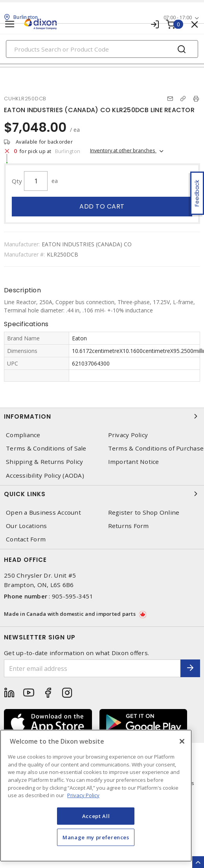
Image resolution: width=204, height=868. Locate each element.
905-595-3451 (73, 596)
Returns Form (129, 526)
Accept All (96, 816)
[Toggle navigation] (10, 24)
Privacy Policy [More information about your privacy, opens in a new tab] (83, 795)
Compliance (23, 435)
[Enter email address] (92, 668)
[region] (96, 796)
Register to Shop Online (144, 512)
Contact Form (26, 539)
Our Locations (26, 526)
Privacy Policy (128, 435)
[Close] (182, 741)
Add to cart (102, 206)
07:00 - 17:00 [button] (178, 18)
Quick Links (102, 494)
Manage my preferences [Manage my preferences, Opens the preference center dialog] (96, 837)
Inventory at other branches (123, 150)
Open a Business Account (43, 512)
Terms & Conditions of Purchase (156, 448)
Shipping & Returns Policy (44, 462)
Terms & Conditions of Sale (46, 448)
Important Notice (134, 462)
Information (102, 416)
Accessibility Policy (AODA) (45, 476)
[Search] (102, 49)
